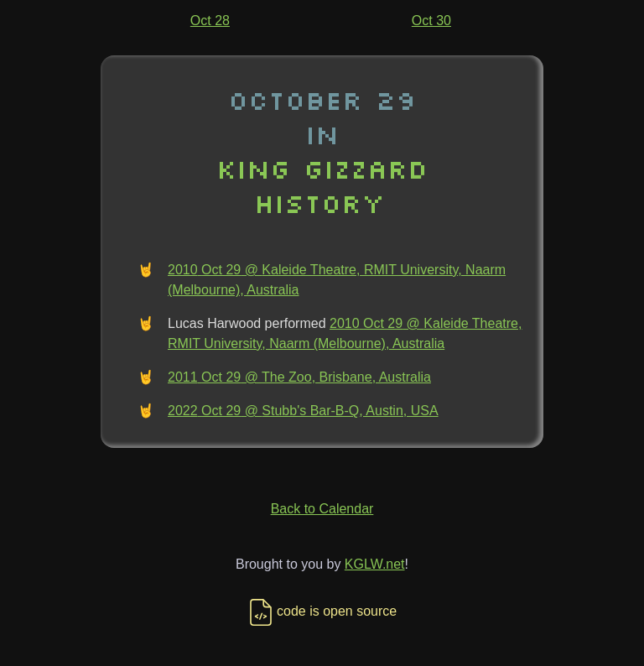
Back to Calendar (322, 509)
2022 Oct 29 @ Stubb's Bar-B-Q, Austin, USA (303, 411)
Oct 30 (431, 21)
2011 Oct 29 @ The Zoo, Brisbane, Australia (299, 377)
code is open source (322, 611)
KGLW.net (375, 564)
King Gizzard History (322, 185)
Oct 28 (210, 21)
